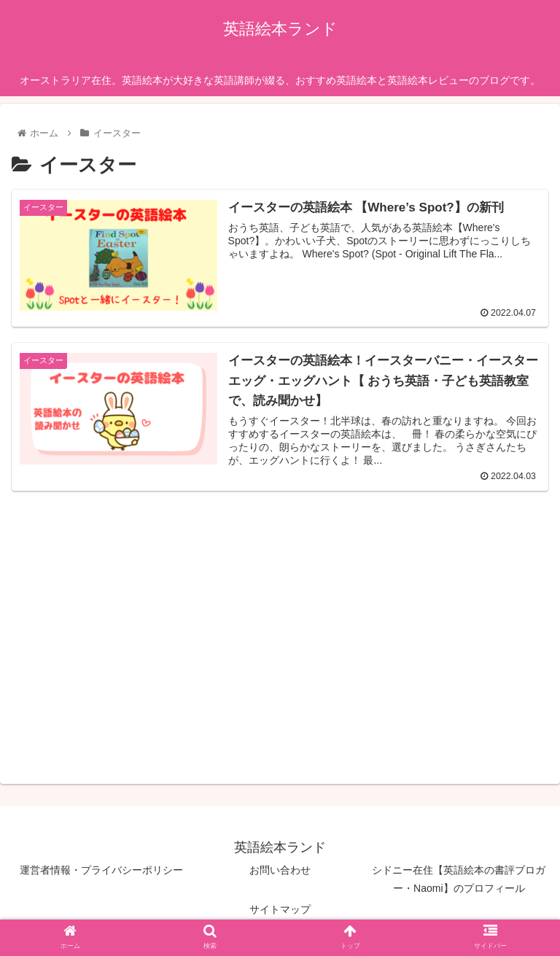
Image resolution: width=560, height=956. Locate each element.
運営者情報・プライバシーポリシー (101, 870)
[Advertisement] (146, 609)
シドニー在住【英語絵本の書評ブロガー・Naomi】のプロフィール (459, 879)
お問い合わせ (280, 870)
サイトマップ (280, 909)
